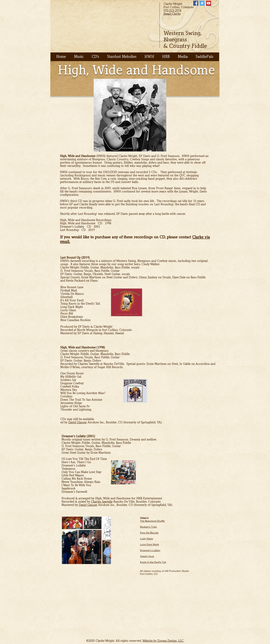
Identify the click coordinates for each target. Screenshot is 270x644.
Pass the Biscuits (149, 533)
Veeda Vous (147, 556)
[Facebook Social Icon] (196, 3)
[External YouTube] (92, 604)
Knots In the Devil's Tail (153, 562)
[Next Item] (105, 540)
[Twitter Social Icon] (202, 3)
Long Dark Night (149, 544)
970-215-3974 (172, 10)
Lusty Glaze (146, 539)
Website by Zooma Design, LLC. (163, 641)
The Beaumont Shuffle (152, 521)
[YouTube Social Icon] (209, 3)
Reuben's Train (148, 527)
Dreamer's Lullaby (150, 550)
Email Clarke (172, 14)
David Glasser (78, 422)
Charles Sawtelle (102, 502)
